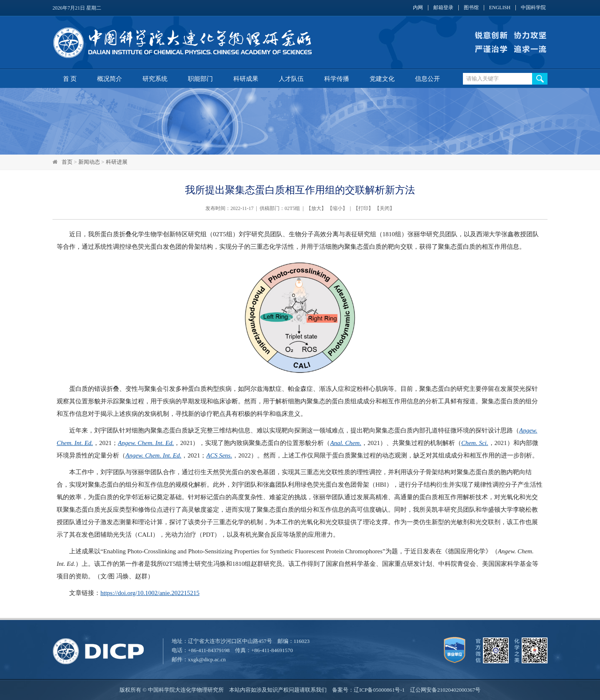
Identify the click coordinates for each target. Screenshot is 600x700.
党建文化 (382, 79)
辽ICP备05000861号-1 (379, 690)
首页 (67, 162)
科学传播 (337, 79)
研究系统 (155, 79)
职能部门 (200, 79)
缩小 (337, 208)
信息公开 (427, 79)
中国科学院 (533, 8)
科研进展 (117, 162)
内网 (418, 8)
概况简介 (110, 79)
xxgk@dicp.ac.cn (207, 659)
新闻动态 (89, 162)
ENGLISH (500, 8)
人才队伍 (291, 79)
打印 (363, 208)
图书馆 (471, 8)
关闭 (385, 208)
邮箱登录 (443, 8)
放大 (316, 208)
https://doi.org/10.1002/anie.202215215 (150, 593)
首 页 (70, 79)
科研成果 (246, 79)
